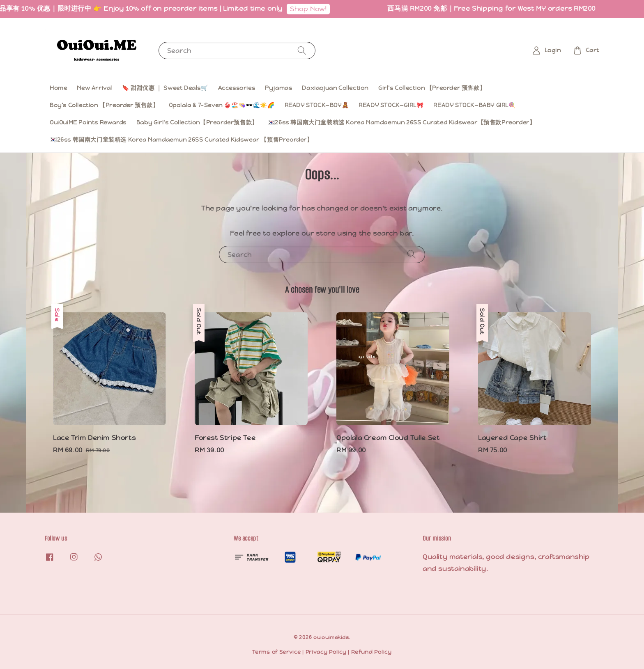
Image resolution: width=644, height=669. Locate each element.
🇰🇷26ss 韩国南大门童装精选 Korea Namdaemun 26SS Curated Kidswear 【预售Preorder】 (181, 140)
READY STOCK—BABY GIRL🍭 (474, 105)
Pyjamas (278, 88)
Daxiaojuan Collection (335, 88)
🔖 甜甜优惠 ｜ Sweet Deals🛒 (165, 88)
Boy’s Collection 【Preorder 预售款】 (104, 105)
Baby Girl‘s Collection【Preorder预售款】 (197, 122)
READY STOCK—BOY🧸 (317, 105)
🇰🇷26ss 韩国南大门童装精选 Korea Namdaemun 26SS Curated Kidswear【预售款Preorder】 (402, 122)
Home (58, 88)
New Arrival (94, 88)
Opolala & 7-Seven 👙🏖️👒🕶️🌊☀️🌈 (222, 105)
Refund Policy (371, 652)
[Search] (302, 50)
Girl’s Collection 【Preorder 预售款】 (432, 88)
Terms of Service (276, 652)
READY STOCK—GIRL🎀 (391, 105)
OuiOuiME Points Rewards (88, 122)
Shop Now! (318, 9)
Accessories (237, 88)
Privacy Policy (326, 652)
